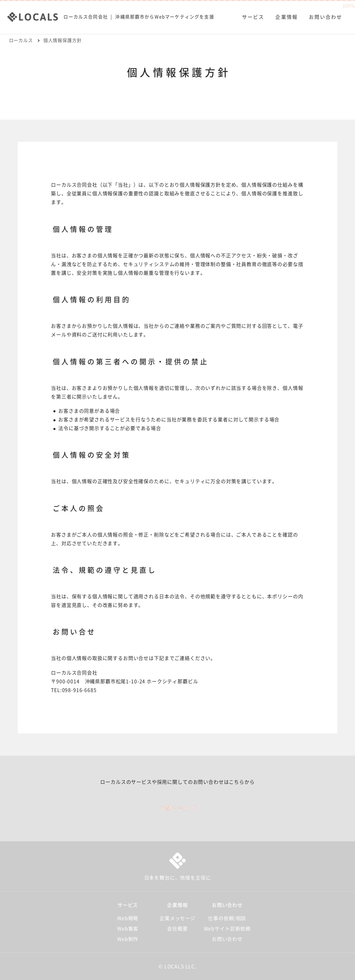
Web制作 (128, 939)
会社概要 (177, 929)
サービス (252, 15)
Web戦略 (128, 918)
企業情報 (285, 15)
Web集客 (128, 929)
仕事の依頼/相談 (227, 918)
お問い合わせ (324, 15)
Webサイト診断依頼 (227, 929)
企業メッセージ (177, 918)
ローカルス (21, 40)
